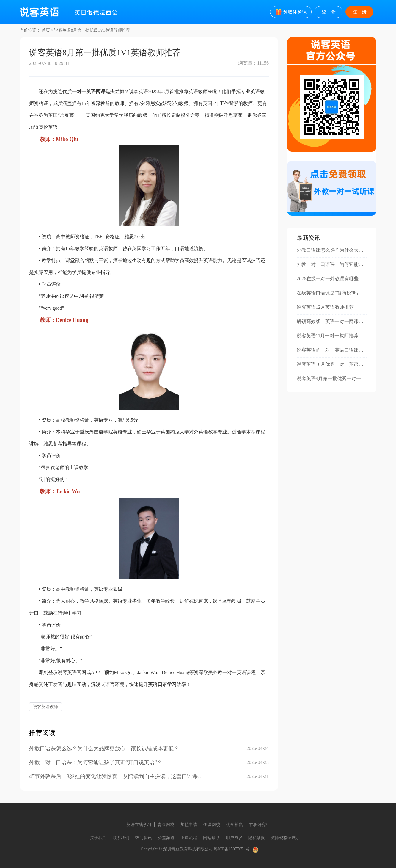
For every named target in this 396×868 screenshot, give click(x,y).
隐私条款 (257, 838)
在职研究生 (260, 825)
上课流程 (189, 838)
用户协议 (234, 838)
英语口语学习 (162, 684)
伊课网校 (212, 825)
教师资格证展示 (285, 838)
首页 (46, 30)
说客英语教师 (45, 707)
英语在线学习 (139, 825)
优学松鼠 (235, 825)
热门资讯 (144, 838)
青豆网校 (166, 825)
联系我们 (121, 838)
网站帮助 (211, 838)
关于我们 (98, 838)
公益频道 (166, 838)
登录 (331, 12)
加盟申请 (189, 825)
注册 (362, 12)
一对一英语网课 (89, 91)
